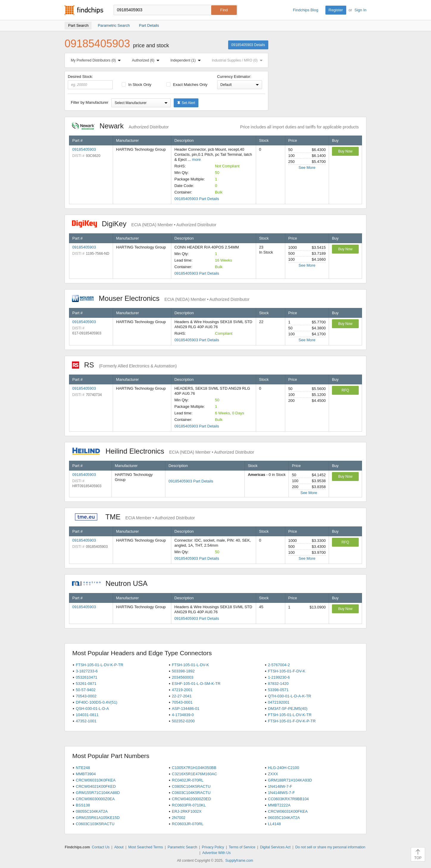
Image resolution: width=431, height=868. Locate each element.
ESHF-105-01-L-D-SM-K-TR (196, 684)
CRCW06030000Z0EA (95, 799)
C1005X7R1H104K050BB (194, 768)
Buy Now (345, 151)
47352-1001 (86, 721)
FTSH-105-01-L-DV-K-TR (290, 715)
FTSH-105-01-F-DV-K (287, 671)
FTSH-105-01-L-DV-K (191, 665)
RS (124, 365)
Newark (120, 126)
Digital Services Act (275, 847)
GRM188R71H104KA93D (290, 780)
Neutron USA (113, 583)
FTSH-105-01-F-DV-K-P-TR (292, 721)
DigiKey (144, 224)
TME (133, 517)
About (119, 847)
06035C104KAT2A (284, 818)
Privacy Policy (213, 847)
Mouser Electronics (161, 298)
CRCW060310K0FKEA (96, 780)
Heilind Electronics (163, 451)
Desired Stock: (90, 82)
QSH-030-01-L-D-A (92, 709)
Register (336, 10)
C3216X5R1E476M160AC (195, 774)
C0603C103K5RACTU (95, 824)
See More (307, 168)
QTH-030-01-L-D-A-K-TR (290, 696)
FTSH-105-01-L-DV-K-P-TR (100, 665)
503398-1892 (183, 671)
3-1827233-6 (87, 671)
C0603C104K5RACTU (191, 793)
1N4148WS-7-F (281, 793)
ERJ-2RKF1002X (187, 811)
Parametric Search (182, 847)
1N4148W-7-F (280, 786)
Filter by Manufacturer (90, 102)
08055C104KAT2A (92, 811)
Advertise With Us (216, 853)
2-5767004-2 (279, 665)
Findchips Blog (306, 10)
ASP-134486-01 (186, 709)
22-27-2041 (182, 696)
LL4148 (274, 824)
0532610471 (87, 677)
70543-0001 (182, 702)
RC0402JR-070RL (188, 780)
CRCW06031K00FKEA (288, 811)
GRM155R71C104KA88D (98, 793)
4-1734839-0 (183, 715)
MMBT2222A (279, 805)
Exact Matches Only (187, 85)
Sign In (361, 10)
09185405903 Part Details (197, 199)
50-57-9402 (86, 690)
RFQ (345, 390)
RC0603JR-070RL (188, 824)
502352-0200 (183, 721)
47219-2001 (182, 690)
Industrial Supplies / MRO (238, 60)
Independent (187, 60)
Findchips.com (84, 10)
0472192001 (279, 702)
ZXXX (273, 774)
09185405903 (84, 149)
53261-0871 (86, 684)
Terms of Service (242, 847)
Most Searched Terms (146, 847)
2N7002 (179, 818)
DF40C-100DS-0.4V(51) (97, 702)
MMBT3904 (86, 774)
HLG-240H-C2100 (284, 768)
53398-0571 (278, 690)
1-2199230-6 (279, 677)
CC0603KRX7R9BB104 (288, 799)
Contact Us (101, 847)
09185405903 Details (248, 45)
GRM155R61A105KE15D (98, 818)
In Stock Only (137, 85)
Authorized (147, 60)
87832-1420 (278, 684)
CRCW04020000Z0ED (192, 799)
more (196, 159)
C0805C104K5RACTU (191, 786)
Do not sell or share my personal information (330, 847)
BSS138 (83, 805)
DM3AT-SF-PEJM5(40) (288, 709)
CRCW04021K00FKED (96, 786)
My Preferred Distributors (97, 60)
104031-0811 (87, 715)
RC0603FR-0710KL (189, 805)
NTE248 (83, 768)
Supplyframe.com (239, 861)
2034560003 (183, 677)
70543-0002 (86, 696)
